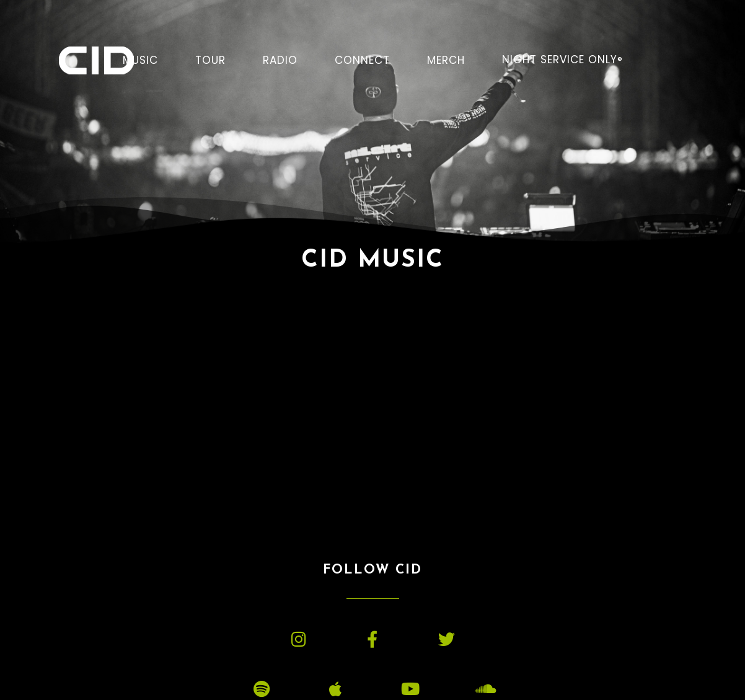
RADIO (280, 60)
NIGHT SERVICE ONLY (562, 60)
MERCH (446, 60)
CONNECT (362, 60)
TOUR (210, 60)
